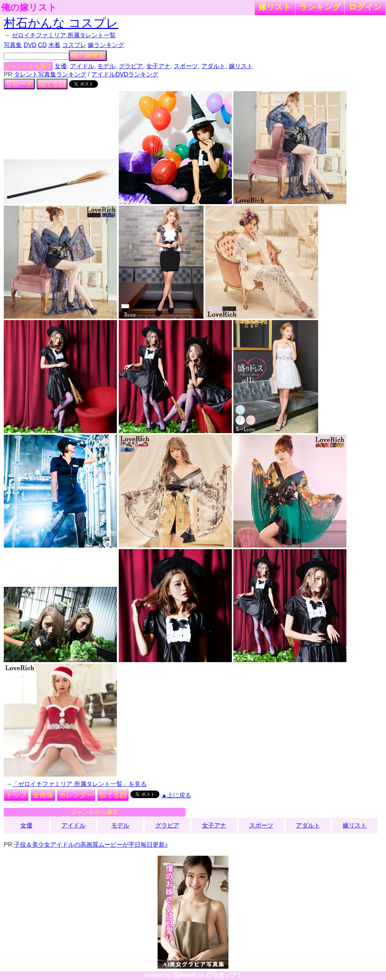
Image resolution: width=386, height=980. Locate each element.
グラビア (131, 66)
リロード (19, 84)
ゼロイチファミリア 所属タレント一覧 (64, 35)
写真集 (13, 45)
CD (42, 45)
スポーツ (186, 66)
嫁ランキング (106, 45)
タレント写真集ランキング (50, 74)
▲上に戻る (176, 795)
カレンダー (76, 795)
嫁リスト (275, 7)
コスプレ (74, 45)
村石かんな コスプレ (61, 23)
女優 (61, 66)
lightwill (185, 975)
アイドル (82, 66)
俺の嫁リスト (29, 8)
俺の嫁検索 (88, 56)
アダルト (213, 66)
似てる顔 (52, 84)
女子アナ (158, 66)
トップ (16, 795)
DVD (30, 45)
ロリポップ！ (224, 975)
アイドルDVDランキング (125, 74)
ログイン (365, 7)
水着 (54, 45)
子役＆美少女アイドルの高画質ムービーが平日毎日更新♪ (91, 845)
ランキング (320, 7)
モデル (106, 66)
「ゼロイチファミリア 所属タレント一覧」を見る (79, 784)
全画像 (43, 795)
